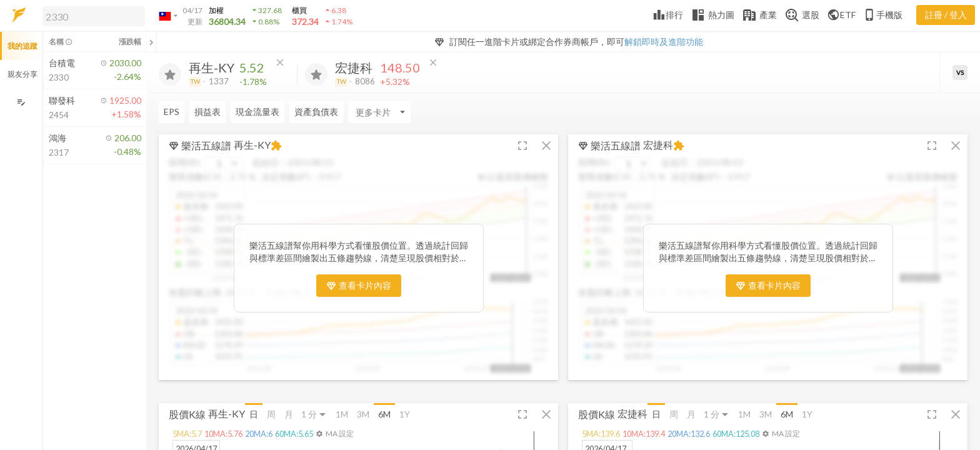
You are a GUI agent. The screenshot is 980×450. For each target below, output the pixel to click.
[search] (94, 16)
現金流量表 (257, 112)
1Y (405, 414)
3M (363, 414)
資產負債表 (316, 112)
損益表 (207, 112)
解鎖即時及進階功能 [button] (664, 42)
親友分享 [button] (22, 74)
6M (384, 414)
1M (342, 414)
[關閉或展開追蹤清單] (151, 42)
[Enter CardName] (379, 112)
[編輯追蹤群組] (21, 102)
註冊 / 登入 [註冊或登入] (946, 15)
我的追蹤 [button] (22, 46)
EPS (172, 112)
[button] (91, 16)
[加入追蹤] (170, 74)
